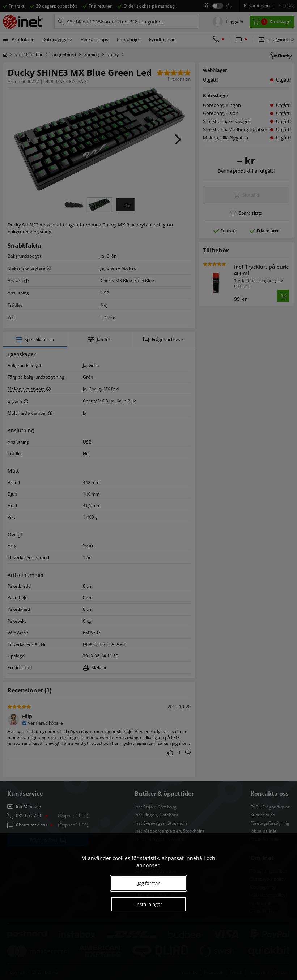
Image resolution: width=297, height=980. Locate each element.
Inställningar (149, 904)
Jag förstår (149, 883)
